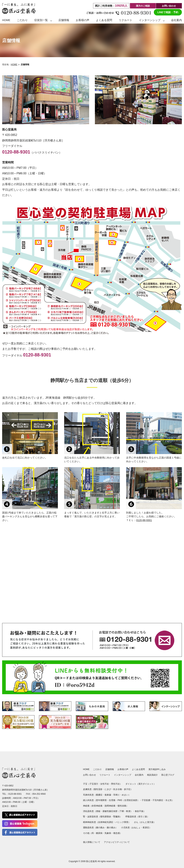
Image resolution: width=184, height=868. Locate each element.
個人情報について (92, 842)
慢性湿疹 (98, 789)
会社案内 (176, 20)
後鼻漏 (108, 795)
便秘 (98, 811)
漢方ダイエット (146, 784)
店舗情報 (64, 20)
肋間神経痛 (110, 806)
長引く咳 (143, 817)
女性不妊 (105, 784)
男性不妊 (115, 784)
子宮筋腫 (146, 800)
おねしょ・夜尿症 (141, 828)
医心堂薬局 (91, 861)
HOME (6, 20)
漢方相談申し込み (157, 769)
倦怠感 (116, 833)
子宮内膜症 (158, 800)
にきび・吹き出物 (113, 789)
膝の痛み (111, 828)
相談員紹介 (152, 775)
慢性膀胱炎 (106, 817)
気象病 (108, 833)
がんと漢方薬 (147, 822)
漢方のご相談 (143, 6)
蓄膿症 (99, 795)
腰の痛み (100, 828)
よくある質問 (104, 20)
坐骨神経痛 (97, 806)
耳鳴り (116, 795)
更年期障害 (101, 800)
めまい (125, 795)
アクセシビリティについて (117, 842)
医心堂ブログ (168, 775)
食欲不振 (139, 811)
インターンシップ (150, 20)
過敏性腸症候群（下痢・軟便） (118, 811)
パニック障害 (122, 822)
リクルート (126, 20)
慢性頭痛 (122, 806)
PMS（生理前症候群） (128, 800)
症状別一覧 (41, 20)
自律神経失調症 (106, 822)
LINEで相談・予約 (168, 12)
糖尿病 (99, 833)
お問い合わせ (169, 6)
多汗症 (127, 789)
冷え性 (169, 800)
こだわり (22, 20)
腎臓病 (116, 817)
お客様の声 (83, 20)
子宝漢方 (94, 784)
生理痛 (112, 800)
